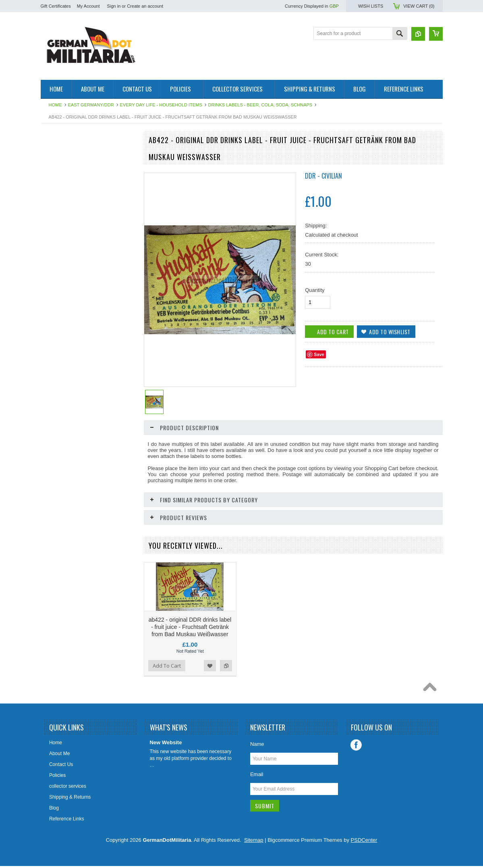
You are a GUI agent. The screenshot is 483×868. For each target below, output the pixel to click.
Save (319, 354)
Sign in (114, 6)
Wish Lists (371, 6)
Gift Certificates (56, 6)
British (52, 230)
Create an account (145, 6)
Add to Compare (124, 520)
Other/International (65, 258)
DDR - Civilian (323, 176)
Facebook (356, 748)
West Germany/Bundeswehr (75, 196)
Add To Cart (64, 520)
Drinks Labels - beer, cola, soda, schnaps (260, 105)
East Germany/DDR (91, 105)
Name (257, 747)
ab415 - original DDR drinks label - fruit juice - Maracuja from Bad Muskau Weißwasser (88, 481)
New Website (166, 745)
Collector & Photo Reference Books (76, 275)
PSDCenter (364, 843)
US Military (57, 244)
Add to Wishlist (108, 520)
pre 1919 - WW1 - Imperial (74, 183)
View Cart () (419, 6)
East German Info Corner (72, 292)
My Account (88, 6)
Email (257, 777)
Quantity (315, 290)
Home (55, 105)
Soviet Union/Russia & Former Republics (78, 213)
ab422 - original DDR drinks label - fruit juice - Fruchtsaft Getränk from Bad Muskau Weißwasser (190, 630)
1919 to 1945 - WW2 (67, 169)
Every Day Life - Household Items (161, 105)
